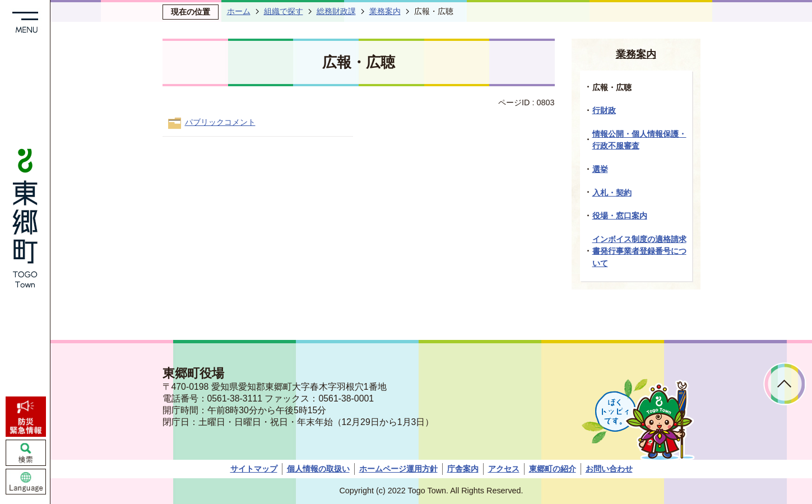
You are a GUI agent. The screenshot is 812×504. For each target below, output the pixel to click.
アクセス (504, 469)
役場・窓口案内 (620, 216)
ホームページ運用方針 (398, 469)
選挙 (600, 169)
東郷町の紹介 (553, 469)
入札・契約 (612, 193)
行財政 (604, 110)
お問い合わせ (609, 469)
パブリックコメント (220, 122)
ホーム (239, 11)
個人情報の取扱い (318, 469)
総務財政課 (336, 11)
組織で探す (284, 11)
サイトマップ (254, 469)
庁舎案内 (463, 469)
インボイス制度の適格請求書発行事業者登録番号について (639, 251)
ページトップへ (785, 384)
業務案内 (385, 11)
